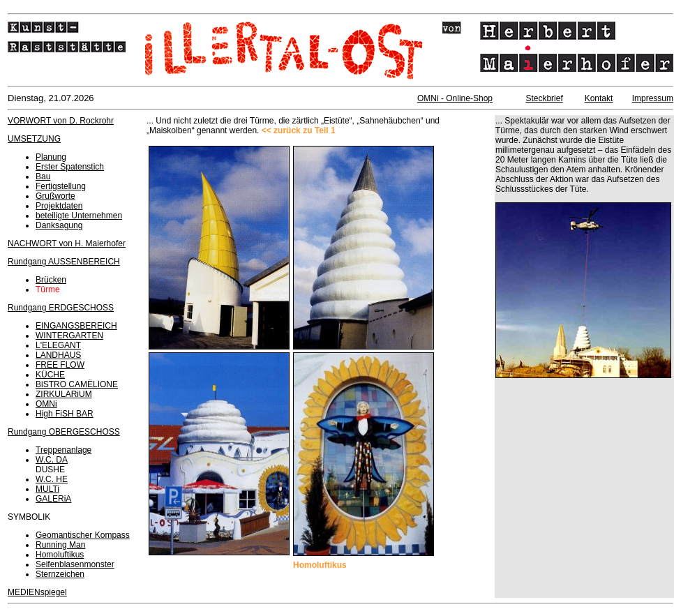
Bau (43, 176)
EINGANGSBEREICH (76, 326)
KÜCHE (50, 375)
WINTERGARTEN (69, 336)
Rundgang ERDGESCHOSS (61, 308)
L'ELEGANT (58, 345)
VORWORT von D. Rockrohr (61, 121)
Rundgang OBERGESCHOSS (64, 432)
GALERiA (53, 499)
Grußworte (55, 196)
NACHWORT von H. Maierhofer (67, 243)
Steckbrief (544, 98)
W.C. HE (52, 479)
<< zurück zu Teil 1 (299, 130)
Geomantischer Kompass (83, 535)
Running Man (60, 545)
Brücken (51, 280)
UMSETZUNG (34, 139)
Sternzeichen (60, 574)
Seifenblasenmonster (75, 564)
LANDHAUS (58, 355)
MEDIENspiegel (37, 592)
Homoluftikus (60, 555)
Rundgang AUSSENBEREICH (64, 262)
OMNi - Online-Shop (455, 98)
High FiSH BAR (65, 414)
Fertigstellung (61, 186)
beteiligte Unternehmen (79, 216)
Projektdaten (59, 206)
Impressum (653, 98)
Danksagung (59, 225)
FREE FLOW (60, 365)
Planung (51, 157)
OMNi (46, 404)
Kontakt (599, 98)
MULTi (47, 489)
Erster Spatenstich (70, 167)
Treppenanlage (63, 450)
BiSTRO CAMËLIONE (77, 384)
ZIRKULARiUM (64, 394)
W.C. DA (52, 460)
